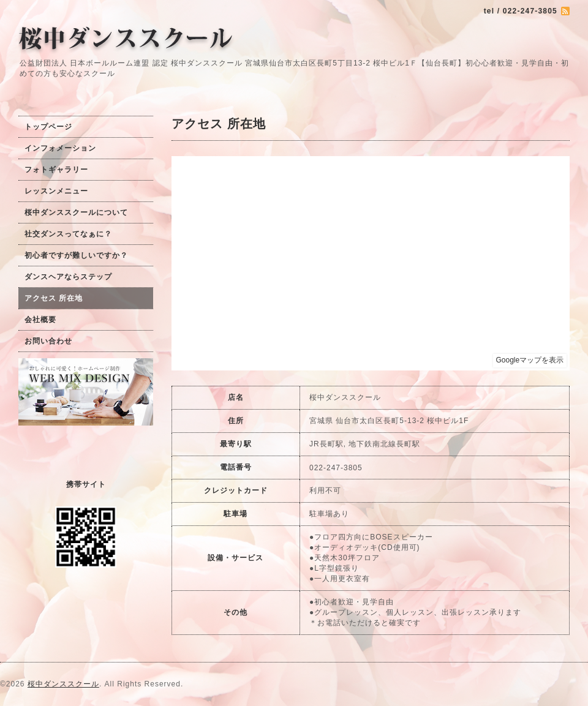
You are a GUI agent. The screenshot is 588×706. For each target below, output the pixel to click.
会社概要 (40, 320)
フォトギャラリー (56, 170)
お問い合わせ (48, 341)
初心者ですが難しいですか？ (76, 255)
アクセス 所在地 (54, 298)
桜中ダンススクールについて (76, 212)
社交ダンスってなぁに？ (68, 234)
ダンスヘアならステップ (68, 277)
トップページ (48, 127)
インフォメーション (60, 148)
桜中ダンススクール (63, 684)
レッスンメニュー (56, 191)
